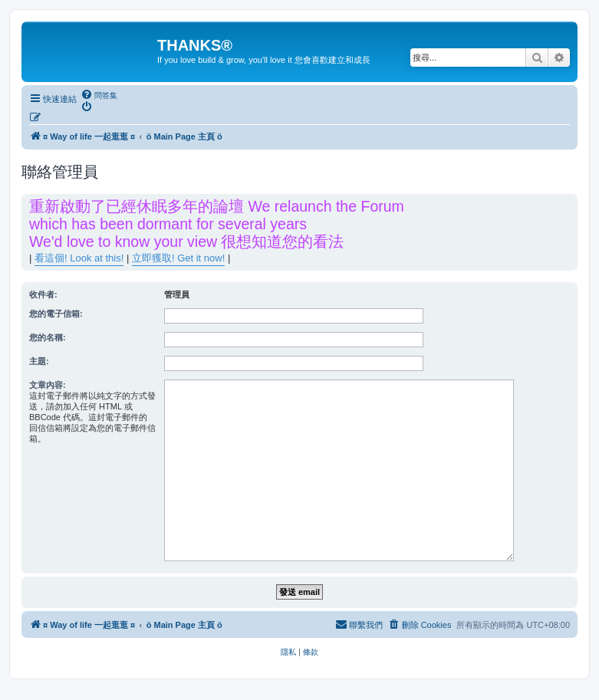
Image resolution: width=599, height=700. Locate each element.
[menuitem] (99, 95)
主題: (39, 361)
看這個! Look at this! (79, 258)
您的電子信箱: (56, 314)
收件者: (43, 294)
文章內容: (48, 385)
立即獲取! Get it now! (178, 258)
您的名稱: (48, 337)
